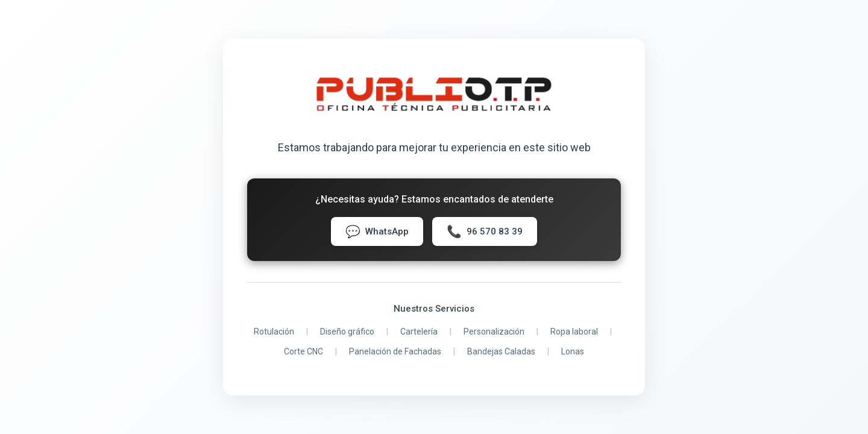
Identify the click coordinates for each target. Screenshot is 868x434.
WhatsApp (377, 231)
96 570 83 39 (485, 231)
